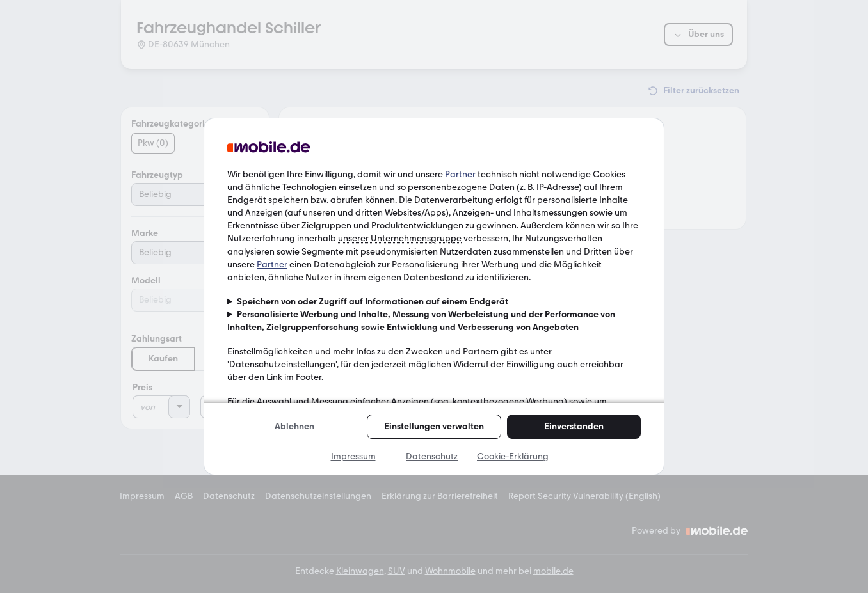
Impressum (353, 456)
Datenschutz (432, 456)
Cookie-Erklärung (513, 456)
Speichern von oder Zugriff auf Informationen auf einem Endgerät (373, 302)
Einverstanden (574, 426)
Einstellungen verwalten (434, 426)
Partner (460, 174)
